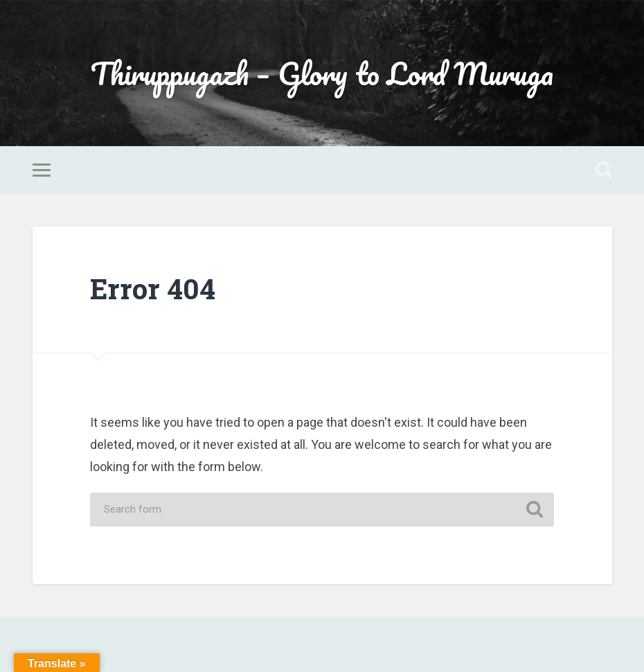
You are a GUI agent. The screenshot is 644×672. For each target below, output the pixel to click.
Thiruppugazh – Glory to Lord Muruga (322, 73)
